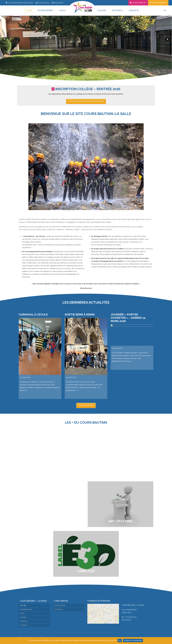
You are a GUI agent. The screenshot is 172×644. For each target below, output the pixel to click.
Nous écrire (58, 3)
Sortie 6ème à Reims (80, 409)
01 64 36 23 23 (44, 3)
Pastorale (24, 621)
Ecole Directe (139, 3)
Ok (120, 640)
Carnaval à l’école (33, 409)
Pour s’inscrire (160, 3)
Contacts (24, 625)
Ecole (22, 613)
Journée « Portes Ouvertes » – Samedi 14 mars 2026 (128, 412)
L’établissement (26, 609)
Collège (23, 617)
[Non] (169, 640)
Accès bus (58, 609)
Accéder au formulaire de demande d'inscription (86, 102)
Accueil (23, 605)
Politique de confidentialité (133, 640)
